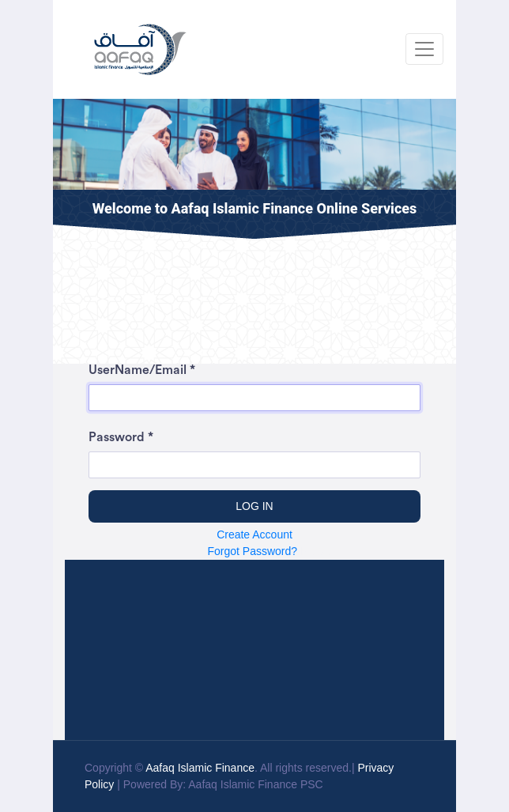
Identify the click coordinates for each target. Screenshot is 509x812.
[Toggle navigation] (424, 49)
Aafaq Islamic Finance (200, 768)
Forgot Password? (254, 551)
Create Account (254, 534)
